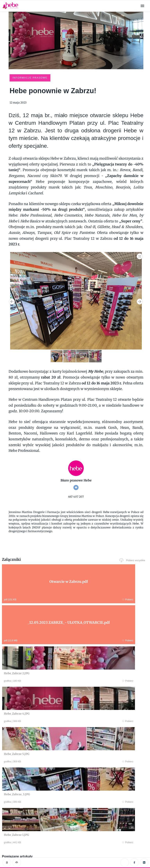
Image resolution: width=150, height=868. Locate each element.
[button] (140, 255)
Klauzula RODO (75, 857)
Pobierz (40, 599)
